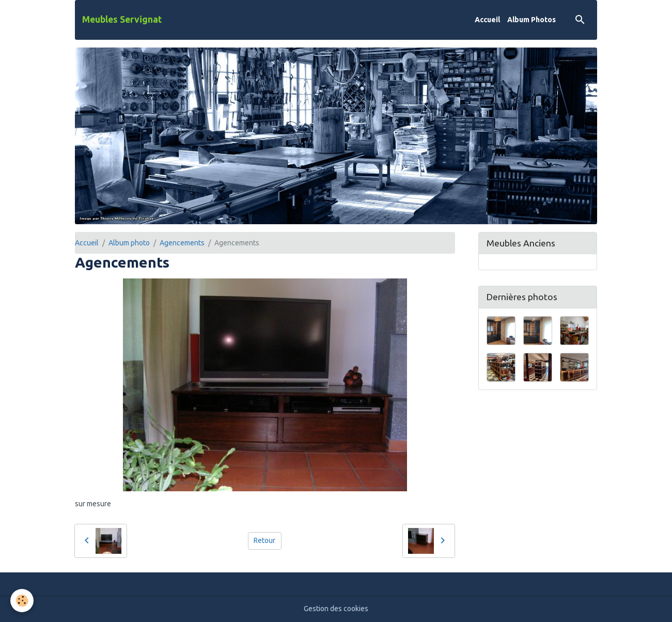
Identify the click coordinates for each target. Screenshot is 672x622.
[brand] (122, 20)
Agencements (182, 243)
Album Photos (532, 20)
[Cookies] (22, 601)
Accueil (487, 20)
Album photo (129, 243)
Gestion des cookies (336, 609)
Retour (264, 540)
